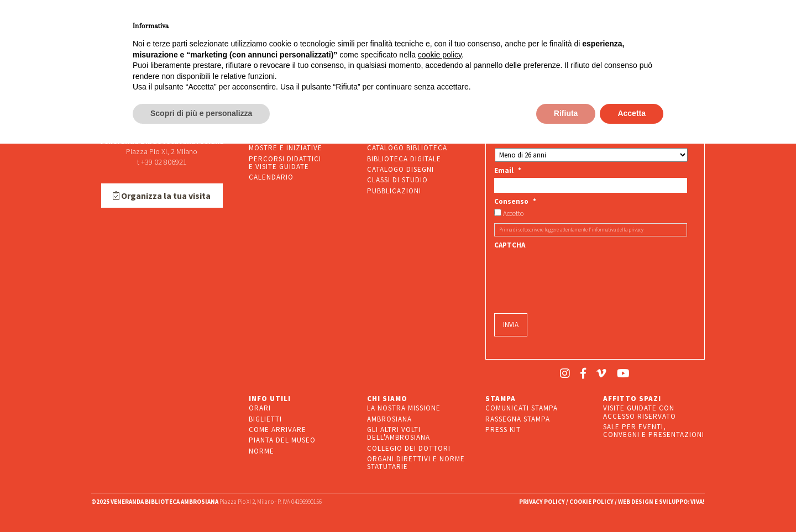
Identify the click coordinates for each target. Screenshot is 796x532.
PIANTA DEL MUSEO (282, 440)
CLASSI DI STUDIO (397, 180)
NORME (261, 451)
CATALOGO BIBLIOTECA (407, 148)
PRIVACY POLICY (542, 502)
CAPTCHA (510, 245)
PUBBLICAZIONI (394, 191)
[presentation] (578, 274)
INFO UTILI (270, 399)
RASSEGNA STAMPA (518, 419)
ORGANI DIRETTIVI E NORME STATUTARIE (416, 463)
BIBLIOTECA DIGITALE (404, 159)
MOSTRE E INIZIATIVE (286, 148)
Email (508, 171)
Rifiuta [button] (566, 113)
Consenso (515, 202)
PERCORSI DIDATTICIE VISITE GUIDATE (285, 163)
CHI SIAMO (387, 399)
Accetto (513, 214)
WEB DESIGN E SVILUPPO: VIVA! (661, 502)
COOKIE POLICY (591, 502)
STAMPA (501, 399)
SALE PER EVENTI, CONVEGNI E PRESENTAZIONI (654, 431)
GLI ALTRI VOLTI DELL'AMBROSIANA (399, 433)
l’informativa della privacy (616, 230)
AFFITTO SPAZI (632, 399)
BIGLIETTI (265, 419)
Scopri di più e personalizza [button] (201, 113)
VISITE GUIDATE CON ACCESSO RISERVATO (640, 412)
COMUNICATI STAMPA (522, 408)
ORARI (260, 408)
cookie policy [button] (440, 55)
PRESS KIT (503, 430)
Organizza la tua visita (162, 196)
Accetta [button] (632, 113)
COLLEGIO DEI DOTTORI (409, 448)
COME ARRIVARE (277, 430)
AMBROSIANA (389, 419)
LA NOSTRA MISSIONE (404, 408)
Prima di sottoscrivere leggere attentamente (571, 230)
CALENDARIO (271, 177)
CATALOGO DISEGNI (400, 169)
